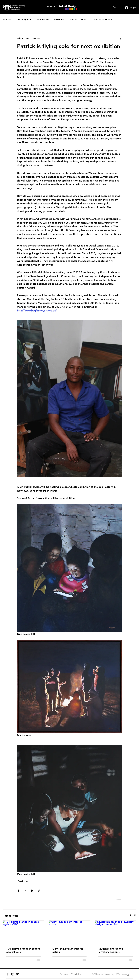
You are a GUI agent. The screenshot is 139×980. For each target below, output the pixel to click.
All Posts (7, 20)
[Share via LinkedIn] (32, 891)
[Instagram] (13, 974)
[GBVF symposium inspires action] (70, 932)
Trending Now (24, 20)
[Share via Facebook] (18, 891)
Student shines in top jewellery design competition (111, 950)
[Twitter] (17, 974)
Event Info (59, 20)
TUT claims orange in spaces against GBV (23, 950)
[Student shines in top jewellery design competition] (116, 932)
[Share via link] (39, 891)
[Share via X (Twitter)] (25, 891)
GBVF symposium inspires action (68, 950)
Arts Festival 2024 (103, 20)
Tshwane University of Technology (112, 974)
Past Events (43, 20)
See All (133, 915)
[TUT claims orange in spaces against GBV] (23, 932)
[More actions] (120, 38)
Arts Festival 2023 (79, 20)
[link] (117, 7)
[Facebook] (8, 974)
